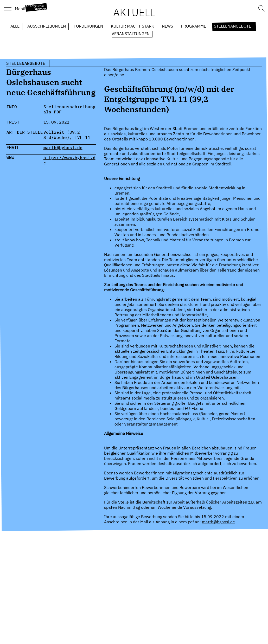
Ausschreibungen (47, 26)
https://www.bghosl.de (69, 160)
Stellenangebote (232, 26)
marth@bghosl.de (63, 147)
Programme (193, 26)
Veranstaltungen (131, 34)
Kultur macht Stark (132, 26)
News (167, 26)
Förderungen (88, 26)
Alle (15, 26)
